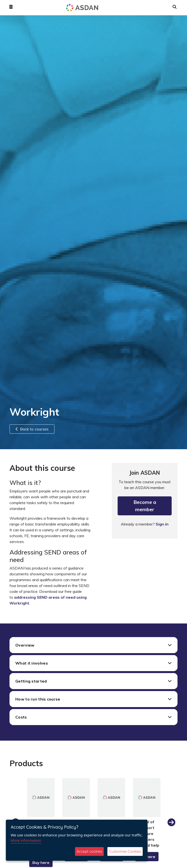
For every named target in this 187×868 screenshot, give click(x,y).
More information (26, 840)
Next (171, 823)
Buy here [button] (41, 862)
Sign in (162, 524)
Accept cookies (89, 851)
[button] (11, 7)
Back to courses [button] (32, 429)
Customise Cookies (125, 851)
